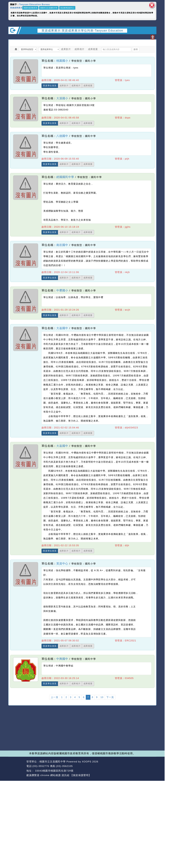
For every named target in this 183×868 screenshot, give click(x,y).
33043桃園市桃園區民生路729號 (54, 771)
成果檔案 (93, 49)
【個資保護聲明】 (81, 775)
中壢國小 (62, 290)
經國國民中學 (65, 177)
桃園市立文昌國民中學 (49, 8)
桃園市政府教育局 (30, 8)
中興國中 (62, 659)
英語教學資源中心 (67, 8)
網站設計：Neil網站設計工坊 (17, 768)
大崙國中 (62, 328)
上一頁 (55, 697)
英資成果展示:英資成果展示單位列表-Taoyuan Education (82, 30)
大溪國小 (62, 98)
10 (102, 697)
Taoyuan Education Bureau (34, 4)
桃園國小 (62, 61)
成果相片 (79, 49)
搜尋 (136, 49)
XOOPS (87, 761)
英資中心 (62, 564)
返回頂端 (150, 766)
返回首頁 (135, 766)
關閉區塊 (152, 5)
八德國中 (62, 136)
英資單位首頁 (50, 85)
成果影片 (66, 49)
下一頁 (110, 697)
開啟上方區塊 (153, 37)
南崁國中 (62, 245)
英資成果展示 (16, 8)
